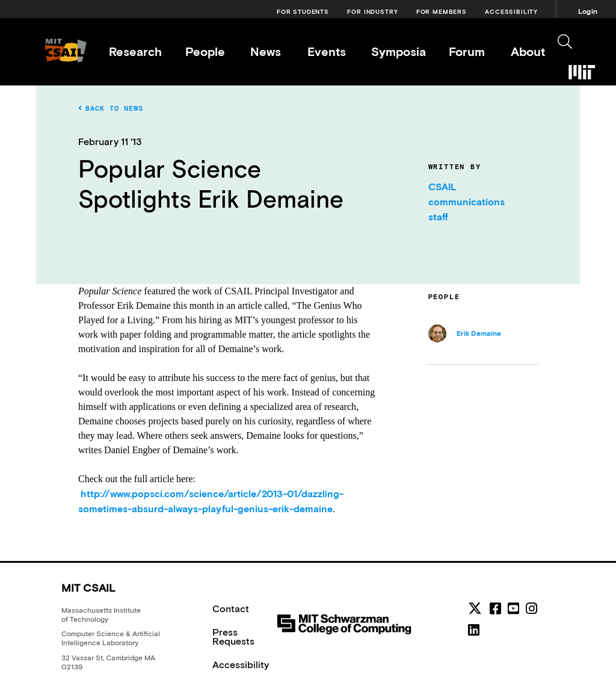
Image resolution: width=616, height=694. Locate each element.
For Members (442, 12)
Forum (467, 51)
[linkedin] (474, 630)
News (266, 51)
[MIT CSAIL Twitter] (477, 610)
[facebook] (495, 609)
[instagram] (531, 609)
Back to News (111, 108)
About (528, 51)
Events (327, 51)
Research (135, 51)
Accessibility (511, 12)
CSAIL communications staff (467, 202)
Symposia (399, 51)
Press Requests (233, 637)
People (205, 51)
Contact (231, 609)
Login (588, 11)
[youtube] (513, 609)
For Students (303, 12)
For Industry (372, 12)
